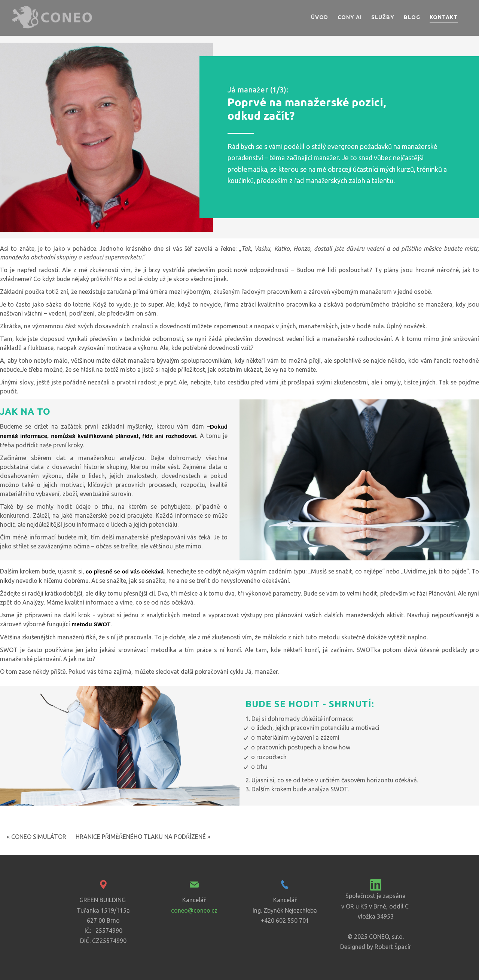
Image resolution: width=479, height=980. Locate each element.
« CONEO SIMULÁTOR (36, 837)
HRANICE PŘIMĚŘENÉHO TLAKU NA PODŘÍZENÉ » (143, 837)
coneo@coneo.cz (194, 910)
